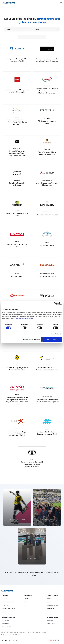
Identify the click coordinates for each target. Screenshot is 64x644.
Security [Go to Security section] (49, 602)
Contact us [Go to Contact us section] (50, 620)
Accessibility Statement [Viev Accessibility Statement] (8, 627)
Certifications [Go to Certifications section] (50, 609)
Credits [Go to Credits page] (26, 605)
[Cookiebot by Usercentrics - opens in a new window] (55, 303)
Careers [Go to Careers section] (4, 612)
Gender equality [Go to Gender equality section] (6, 620)
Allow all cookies (52, 339)
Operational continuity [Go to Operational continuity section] (53, 605)
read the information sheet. (24, 318)
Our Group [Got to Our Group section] (5, 599)
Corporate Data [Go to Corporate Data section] (51, 624)
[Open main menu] (61, 3)
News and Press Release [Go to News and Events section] (8, 609)
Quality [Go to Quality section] (49, 599)
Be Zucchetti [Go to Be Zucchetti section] (5, 605)
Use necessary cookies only (32, 339)
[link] (17, 57)
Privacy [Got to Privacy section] (26, 599)
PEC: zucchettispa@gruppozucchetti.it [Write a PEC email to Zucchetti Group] (38, 632)
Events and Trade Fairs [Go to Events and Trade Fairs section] (8, 602)
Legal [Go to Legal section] (26, 602)
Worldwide (56, 640)
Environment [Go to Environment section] (5, 624)
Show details (55, 334)
